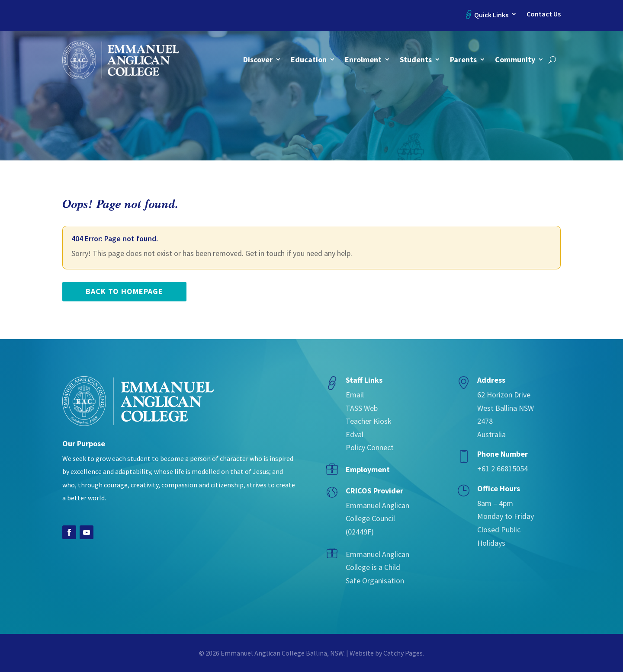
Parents (463, 59)
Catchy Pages (403, 653)
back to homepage (124, 291)
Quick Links (491, 15)
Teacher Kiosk (369, 421)
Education (309, 59)
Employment (368, 469)
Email (355, 395)
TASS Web (362, 408)
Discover (258, 59)
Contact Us (544, 14)
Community (515, 59)
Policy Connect (370, 447)
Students (416, 59)
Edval (355, 434)
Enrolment (363, 59)
